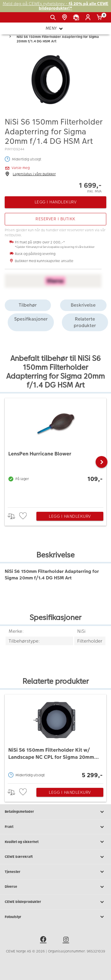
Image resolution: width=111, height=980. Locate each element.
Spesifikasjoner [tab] (31, 319)
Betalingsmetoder (55, 812)
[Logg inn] (89, 17)
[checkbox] (24, 516)
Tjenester (55, 872)
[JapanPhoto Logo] (14, 20)
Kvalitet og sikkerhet (55, 842)
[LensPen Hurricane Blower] (55, 451)
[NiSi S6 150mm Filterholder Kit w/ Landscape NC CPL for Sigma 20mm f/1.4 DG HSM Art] (55, 737)
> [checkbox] (13, 516)
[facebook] (44, 940)
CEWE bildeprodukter (55, 902)
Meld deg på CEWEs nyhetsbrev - (55, 6)
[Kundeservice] (77, 17)
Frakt (55, 827)
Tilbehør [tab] (28, 305)
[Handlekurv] (100, 17)
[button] (102, 462)
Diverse (55, 887)
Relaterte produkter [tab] (85, 322)
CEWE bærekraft (55, 857)
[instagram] (67, 940)
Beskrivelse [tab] (83, 305)
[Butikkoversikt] (66, 17)
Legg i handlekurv (70, 516)
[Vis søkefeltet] (54, 17)
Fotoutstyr (55, 917)
